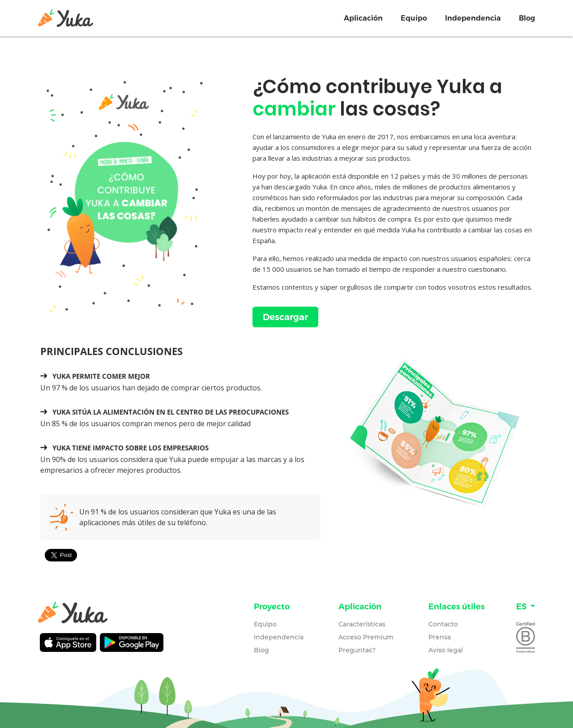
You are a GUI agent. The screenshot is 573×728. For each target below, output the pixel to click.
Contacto (443, 624)
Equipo (414, 18)
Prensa (440, 637)
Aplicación (363, 18)
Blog (527, 18)
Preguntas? (357, 650)
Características (362, 624)
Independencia (473, 18)
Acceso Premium (366, 637)
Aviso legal (446, 650)
